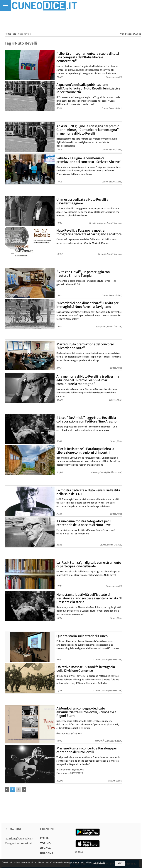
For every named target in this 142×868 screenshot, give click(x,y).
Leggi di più (99, 862)
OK (120, 863)
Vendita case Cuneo (131, 34)
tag (15, 34)
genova (45, 848)
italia (44, 838)
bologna (47, 853)
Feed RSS (78, 852)
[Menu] (6, 5)
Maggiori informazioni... (19, 843)
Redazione (13, 829)
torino (45, 843)
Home (8, 34)
